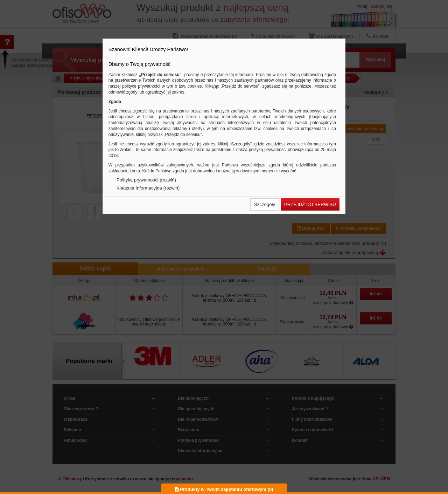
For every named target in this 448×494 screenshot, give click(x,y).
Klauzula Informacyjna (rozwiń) (148, 188)
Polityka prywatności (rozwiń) (146, 180)
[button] (265, 204)
